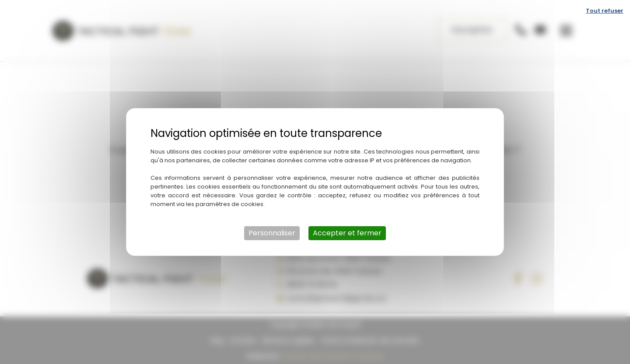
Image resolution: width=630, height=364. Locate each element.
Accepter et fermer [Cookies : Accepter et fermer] (347, 233)
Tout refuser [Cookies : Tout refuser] (605, 11)
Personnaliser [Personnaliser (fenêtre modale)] (272, 233)
